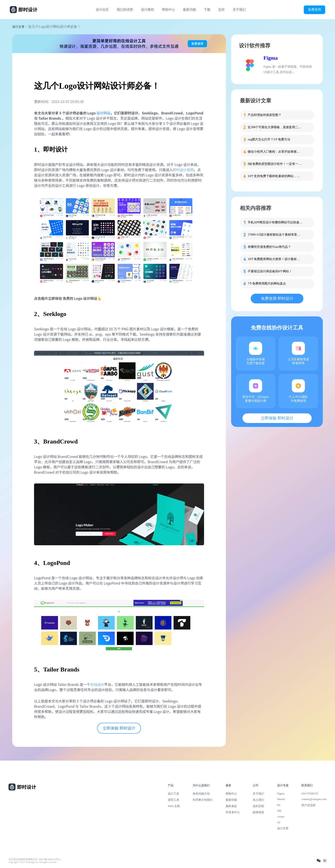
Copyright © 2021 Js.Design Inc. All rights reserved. (33, 862)
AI (279, 822)
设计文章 (18, 27)
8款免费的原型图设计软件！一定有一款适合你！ (275, 164)
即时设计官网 (183, 170)
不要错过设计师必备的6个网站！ (270, 271)
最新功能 (189, 10)
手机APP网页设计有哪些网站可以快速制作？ (275, 222)
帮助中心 (168, 10)
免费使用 (314, 9)
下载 (207, 10)
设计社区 (102, 10)
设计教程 (148, 10)
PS (279, 805)
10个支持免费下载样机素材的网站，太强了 (275, 176)
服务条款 (231, 806)
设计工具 (174, 794)
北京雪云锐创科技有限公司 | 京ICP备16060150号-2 (35, 859)
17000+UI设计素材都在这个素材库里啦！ (275, 235)
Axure (281, 817)
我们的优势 (125, 10)
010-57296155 (310, 793)
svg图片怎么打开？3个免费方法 (269, 139)
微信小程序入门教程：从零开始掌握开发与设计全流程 (275, 152)
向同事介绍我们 (203, 800)
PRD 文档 (174, 806)
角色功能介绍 (201, 794)
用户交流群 (308, 805)
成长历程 (258, 806)
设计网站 (103, 113)
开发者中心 (233, 812)
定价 (222, 10)
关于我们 (239, 10)
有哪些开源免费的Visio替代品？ (269, 247)
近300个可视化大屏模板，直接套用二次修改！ (275, 127)
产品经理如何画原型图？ (265, 115)
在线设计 (97, 684)
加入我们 (258, 800)
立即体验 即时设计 (119, 728)
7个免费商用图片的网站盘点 (267, 284)
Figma (271, 58)
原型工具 (174, 800)
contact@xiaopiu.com (314, 799)
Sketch (281, 799)
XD (279, 811)
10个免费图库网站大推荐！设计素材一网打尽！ (275, 259)
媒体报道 (258, 812)
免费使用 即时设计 (277, 299)
